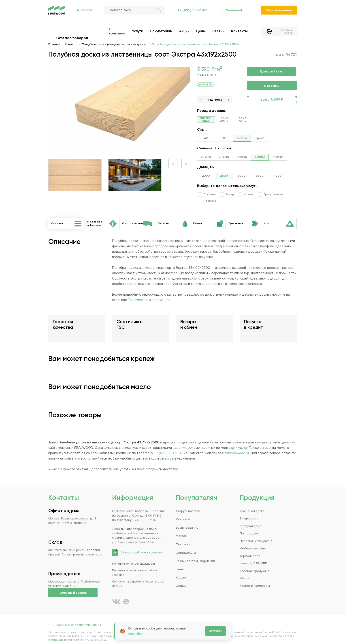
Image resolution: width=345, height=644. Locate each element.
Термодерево (250, 551)
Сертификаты (186, 548)
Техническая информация (149, 295)
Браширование (264, 194)
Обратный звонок (279, 14)
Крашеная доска (252, 506)
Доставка (207, 194)
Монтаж (242, 194)
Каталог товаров (73, 29)
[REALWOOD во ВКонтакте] (116, 597)
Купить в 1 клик (271, 71)
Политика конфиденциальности (136, 559)
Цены (180, 565)
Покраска (288, 194)
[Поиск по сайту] (133, 13)
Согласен (215, 631)
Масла (244, 574)
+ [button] (229, 100)
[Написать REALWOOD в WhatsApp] (126, 597)
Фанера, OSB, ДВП (253, 559)
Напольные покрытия (256, 536)
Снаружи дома (250, 521)
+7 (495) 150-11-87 (190, 13)
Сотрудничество (188, 506)
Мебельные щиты (253, 544)
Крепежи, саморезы (255, 581)
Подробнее (136, 634)
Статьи (181, 581)
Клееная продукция (254, 566)
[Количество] (208, 100)
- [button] (200, 100)
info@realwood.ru (231, 13)
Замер (225, 194)
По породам (249, 529)
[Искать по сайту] (158, 13)
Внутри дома (249, 514)
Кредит (181, 573)
